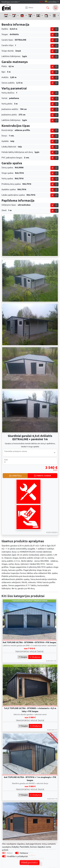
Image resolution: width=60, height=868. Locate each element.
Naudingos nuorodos (10, 2)
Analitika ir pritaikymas (17, 856)
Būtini (10, 853)
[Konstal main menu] (29, 8)
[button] (7, 16)
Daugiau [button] (23, 657)
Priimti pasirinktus (30, 863)
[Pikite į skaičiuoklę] (52, 29)
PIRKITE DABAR (42, 476)
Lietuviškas (51, 2)
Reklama (24, 853)
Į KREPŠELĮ (15, 476)
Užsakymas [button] (35, 657)
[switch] (17, 853)
